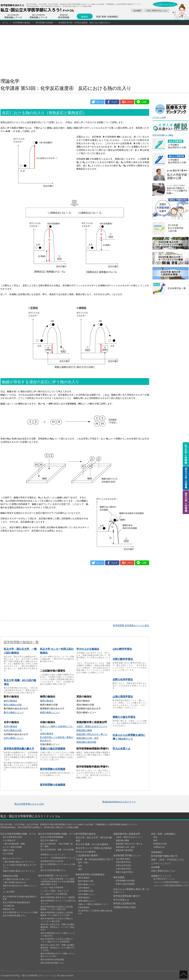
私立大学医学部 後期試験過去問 (16, 902)
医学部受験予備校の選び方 (164, 856)
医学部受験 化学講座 (44, 23)
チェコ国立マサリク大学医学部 (54, 894)
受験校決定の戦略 (10, 876)
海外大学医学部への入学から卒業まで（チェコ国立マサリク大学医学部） (57, 940)
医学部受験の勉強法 (22, 23)
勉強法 (85, 17)
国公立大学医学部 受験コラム (53, 870)
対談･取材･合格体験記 (107, 17)
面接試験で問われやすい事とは (92, 734)
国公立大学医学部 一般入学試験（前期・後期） (57, 845)
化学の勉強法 (10, 726)
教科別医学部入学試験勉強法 (90, 874)
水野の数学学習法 (123, 659)
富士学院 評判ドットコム (164, 879)
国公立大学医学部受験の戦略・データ (57, 834)
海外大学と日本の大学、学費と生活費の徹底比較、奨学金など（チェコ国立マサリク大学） (58, 948)
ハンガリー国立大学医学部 (52, 888)
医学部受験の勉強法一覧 (21, 642)
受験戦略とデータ (13, 16)
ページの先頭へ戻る (183, 974)
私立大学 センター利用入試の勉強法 (94, 848)
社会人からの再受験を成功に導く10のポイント (131, 891)
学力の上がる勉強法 (88, 649)
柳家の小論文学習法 (124, 717)
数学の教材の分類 (13, 705)
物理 (80, 869)
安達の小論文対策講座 (53, 749)
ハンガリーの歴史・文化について (55, 891)
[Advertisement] (75, 52)
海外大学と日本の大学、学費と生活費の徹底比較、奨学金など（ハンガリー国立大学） (58, 927)
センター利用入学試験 (12, 847)
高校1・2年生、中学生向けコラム (168, 860)
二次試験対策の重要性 (87, 855)
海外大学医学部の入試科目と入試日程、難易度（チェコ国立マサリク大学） (58, 914)
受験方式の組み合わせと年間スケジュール (20, 887)
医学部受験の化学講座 (53, 769)
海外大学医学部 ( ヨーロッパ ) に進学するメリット (58, 902)
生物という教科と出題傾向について (93, 904)
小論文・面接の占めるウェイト (92, 726)
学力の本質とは (121, 749)
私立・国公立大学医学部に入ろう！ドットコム (30, 816)
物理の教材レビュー (50, 712)
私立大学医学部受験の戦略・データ (18, 834)
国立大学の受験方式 (49, 840)
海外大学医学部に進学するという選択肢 (58, 897)
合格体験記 (157, 852)
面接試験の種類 (84, 730)
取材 (155, 840)
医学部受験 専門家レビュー (127, 855)
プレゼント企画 (170, 111)
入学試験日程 (9, 906)
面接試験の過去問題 (86, 742)
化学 (80, 866)
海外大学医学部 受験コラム (52, 963)
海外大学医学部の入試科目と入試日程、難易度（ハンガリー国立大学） (58, 908)
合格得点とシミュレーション (53, 854)
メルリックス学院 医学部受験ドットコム (171, 882)
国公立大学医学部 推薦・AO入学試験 (57, 850)
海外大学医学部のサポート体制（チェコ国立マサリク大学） (58, 955)
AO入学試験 (8, 854)
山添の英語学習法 (123, 696)
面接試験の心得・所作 (87, 738)
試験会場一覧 (9, 909)
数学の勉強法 (10, 701)
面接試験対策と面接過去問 (127, 834)
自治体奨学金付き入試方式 (52, 861)
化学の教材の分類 (13, 730)
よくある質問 (9, 892)
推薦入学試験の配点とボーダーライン (19, 871)
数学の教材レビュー (14, 712)
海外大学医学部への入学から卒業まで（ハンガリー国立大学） (57, 920)
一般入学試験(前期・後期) (14, 844)
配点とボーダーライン (12, 858)
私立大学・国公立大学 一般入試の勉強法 (94, 839)
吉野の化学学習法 (123, 679)
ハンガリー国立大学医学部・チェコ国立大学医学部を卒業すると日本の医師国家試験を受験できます (58, 882)
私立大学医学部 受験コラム (14, 916)
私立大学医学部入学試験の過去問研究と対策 (20, 898)
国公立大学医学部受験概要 (52, 837)
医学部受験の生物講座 (53, 785)
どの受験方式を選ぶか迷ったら (16, 879)
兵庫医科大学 (159, 847)
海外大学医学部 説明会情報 (52, 960)
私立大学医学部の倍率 (12, 837)
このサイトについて (165, 5)
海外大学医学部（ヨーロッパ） (54, 875)
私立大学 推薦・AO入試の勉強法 (92, 844)
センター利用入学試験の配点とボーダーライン (20, 866)
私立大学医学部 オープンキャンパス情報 (20, 912)
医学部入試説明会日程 (124, 903)
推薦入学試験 (9, 850)
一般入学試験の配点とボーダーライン (19, 862)
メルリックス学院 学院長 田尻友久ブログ (171, 885)
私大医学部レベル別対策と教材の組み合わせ (95, 912)
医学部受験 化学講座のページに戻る (131, 625)
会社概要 (137, 11)
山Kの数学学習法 (122, 649)
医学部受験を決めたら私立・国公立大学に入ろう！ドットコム (38, 8)
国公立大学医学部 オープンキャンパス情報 (58, 866)
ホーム (5, 23)
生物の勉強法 (47, 733)
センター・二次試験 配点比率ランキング (58, 858)
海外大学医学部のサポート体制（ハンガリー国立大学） (58, 934)
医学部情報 (64, 16)
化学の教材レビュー (14, 738)
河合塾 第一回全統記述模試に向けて (95, 859)
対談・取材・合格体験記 (163, 834)
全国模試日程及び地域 (124, 907)
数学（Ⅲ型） (84, 863)
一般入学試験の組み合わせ (14, 882)
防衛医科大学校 (160, 844)
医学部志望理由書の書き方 (19, 749)
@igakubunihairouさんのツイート (119, 802)
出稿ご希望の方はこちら (157, 11)
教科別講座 (119, 877)
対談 (155, 837)
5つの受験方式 (9, 840)
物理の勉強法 (47, 701)
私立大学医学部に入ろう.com (29, 804)
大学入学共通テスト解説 (170, 128)
